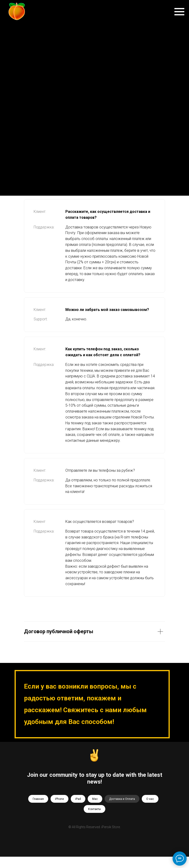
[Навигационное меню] (179, 12)
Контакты (94, 809)
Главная (38, 799)
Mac (95, 799)
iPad (78, 799)
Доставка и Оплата (122, 799)
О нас (150, 799)
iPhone (59, 799)
